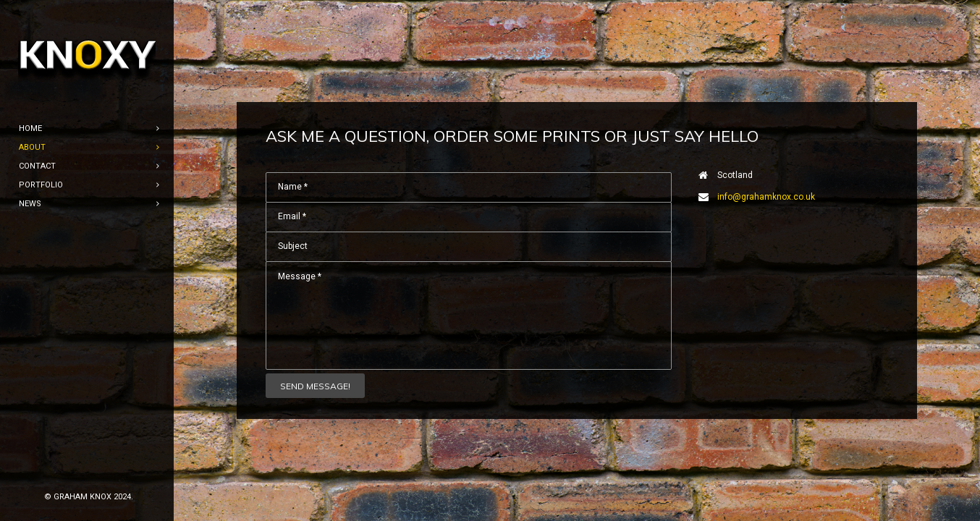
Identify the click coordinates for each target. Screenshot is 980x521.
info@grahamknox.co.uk (766, 197)
